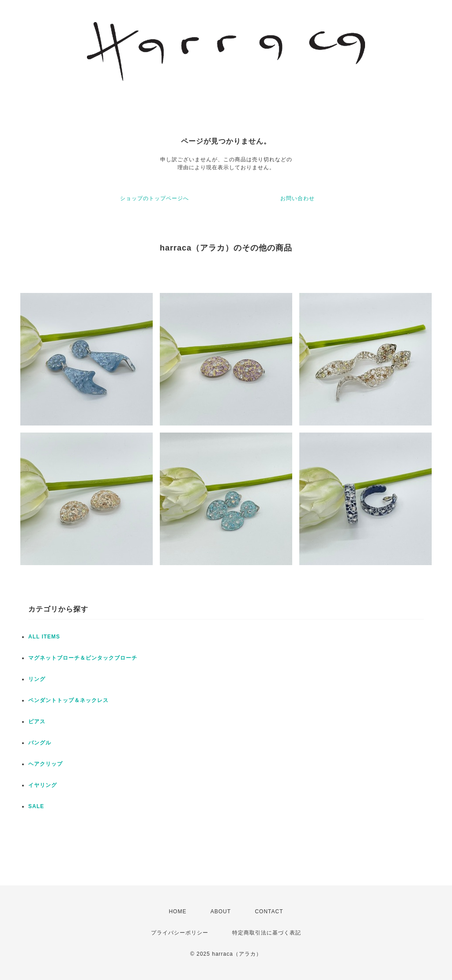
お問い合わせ (298, 198)
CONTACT (269, 912)
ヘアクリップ (45, 764)
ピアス (37, 722)
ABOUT (221, 912)
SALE (36, 806)
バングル (40, 743)
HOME (177, 912)
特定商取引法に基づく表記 (267, 933)
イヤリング (43, 785)
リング (37, 679)
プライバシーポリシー (180, 933)
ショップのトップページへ (154, 198)
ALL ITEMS (44, 637)
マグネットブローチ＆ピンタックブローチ (83, 658)
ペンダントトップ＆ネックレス (68, 700)
